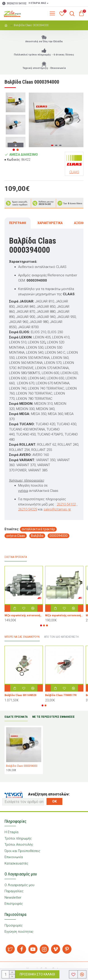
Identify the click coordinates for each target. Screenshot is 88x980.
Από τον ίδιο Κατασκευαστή (61, 637)
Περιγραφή (18, 223)
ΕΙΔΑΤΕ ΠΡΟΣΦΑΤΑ (16, 717)
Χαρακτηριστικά (50, 223)
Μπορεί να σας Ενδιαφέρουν (22, 637)
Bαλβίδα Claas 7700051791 (61, 695)
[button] (79, 120)
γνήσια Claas (16, 536)
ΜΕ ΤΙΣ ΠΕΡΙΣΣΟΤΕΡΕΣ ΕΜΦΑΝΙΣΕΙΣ (53, 717)
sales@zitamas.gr (57, 509)
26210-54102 (66, 504)
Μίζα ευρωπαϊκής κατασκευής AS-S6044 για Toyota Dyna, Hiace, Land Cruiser (64, 615)
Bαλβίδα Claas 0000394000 (22, 766)
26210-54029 (28, 509)
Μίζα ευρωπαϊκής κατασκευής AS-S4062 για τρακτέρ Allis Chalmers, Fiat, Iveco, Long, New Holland (24, 615)
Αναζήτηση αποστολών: (49, 794)
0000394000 (59, 536)
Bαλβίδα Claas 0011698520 (20, 695)
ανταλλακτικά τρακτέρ (38, 529)
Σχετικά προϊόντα (16, 557)
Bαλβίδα (37, 536)
